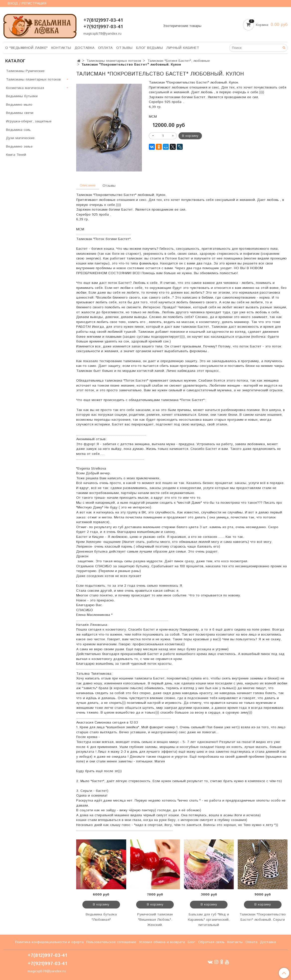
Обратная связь (211, 942)
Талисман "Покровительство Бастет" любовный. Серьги (263, 917)
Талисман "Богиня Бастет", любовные (179, 61)
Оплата (105, 48)
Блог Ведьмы (150, 48)
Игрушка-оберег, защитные (29, 121)
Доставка (85, 48)
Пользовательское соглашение (111, 942)
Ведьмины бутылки (22, 96)
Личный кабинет (183, 48)
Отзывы (124, 48)
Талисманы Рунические (25, 71)
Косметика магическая (25, 88)
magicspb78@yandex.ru (102, 34)
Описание (88, 185)
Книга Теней (16, 155)
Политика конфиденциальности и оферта (49, 942)
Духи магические (20, 138)
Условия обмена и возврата (162, 942)
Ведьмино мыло (19, 105)
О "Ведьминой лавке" (27, 48)
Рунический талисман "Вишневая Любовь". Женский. (155, 920)
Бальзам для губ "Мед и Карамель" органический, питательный (209, 920)
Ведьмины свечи (20, 113)
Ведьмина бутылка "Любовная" (101, 917)
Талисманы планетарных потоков (114, 61)
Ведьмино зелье (19, 147)
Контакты (61, 48)
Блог (191, 942)
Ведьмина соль (18, 130)
